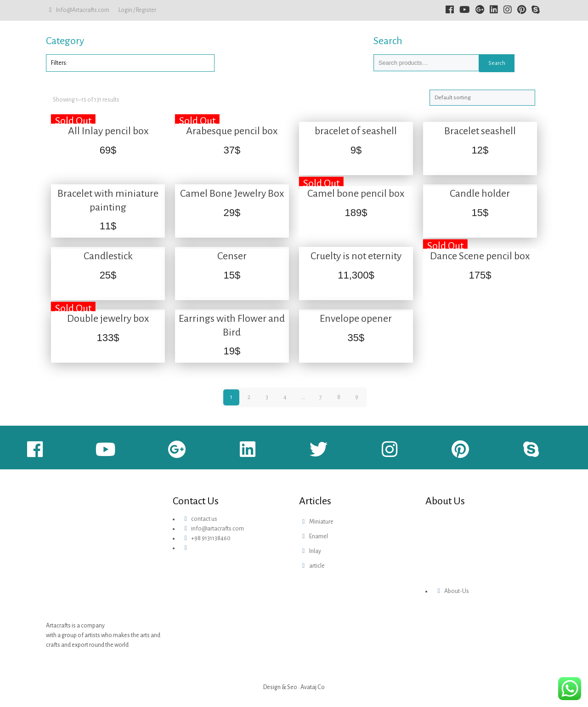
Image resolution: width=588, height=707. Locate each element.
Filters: (59, 63)
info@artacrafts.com (218, 529)
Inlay (315, 551)
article (317, 566)
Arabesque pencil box (232, 131)
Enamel (319, 536)
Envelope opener (356, 319)
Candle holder (480, 194)
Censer (232, 256)
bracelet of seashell (356, 131)
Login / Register (137, 10)
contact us (204, 519)
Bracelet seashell (480, 131)
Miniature (321, 522)
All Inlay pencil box (108, 131)
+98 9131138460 (211, 538)
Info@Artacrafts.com (83, 10)
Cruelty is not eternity (356, 256)
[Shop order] (482, 98)
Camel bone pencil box (356, 194)
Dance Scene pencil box (480, 256)
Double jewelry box (108, 319)
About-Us (457, 591)
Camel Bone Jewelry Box (232, 194)
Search (497, 63)
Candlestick (108, 256)
